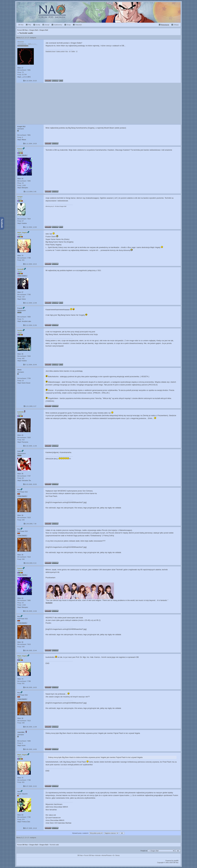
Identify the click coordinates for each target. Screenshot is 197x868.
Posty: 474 (21, 819)
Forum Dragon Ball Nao (99, 12)
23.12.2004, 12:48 (30, 303)
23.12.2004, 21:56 (30, 325)
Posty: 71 (21, 319)
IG (70, 51)
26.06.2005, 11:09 (30, 727)
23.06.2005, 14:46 (30, 611)
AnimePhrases (107, 855)
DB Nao (80, 855)
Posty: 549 (21, 520)
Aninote (98, 855)
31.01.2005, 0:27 (30, 406)
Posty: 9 (20, 137)
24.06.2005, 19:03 (30, 687)
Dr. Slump (116, 855)
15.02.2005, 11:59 (30, 446)
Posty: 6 (20, 743)
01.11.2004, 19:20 (30, 144)
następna (33, 38)
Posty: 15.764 (22, 75)
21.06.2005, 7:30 (30, 524)
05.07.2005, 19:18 (30, 828)
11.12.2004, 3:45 (30, 192)
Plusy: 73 (20, 72)
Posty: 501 (21, 260)
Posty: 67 (21, 221)
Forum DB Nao (23, 845)
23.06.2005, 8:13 (30, 563)
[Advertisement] (99, 103)
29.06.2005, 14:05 (30, 749)
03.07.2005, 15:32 (30, 786)
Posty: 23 (21, 381)
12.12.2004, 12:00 (30, 227)
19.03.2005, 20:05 (30, 484)
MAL (67, 51)
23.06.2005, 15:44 (30, 650)
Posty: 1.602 (22, 185)
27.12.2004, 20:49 (30, 365)
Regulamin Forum (50, 51)
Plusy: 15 (20, 183)
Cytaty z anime (60, 51)
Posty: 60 (21, 478)
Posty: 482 (21, 358)
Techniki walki (26, 33)
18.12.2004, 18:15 (30, 264)
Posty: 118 (21, 297)
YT (77, 51)
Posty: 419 (21, 440)
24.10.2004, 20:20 (30, 81)
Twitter (73, 51)
